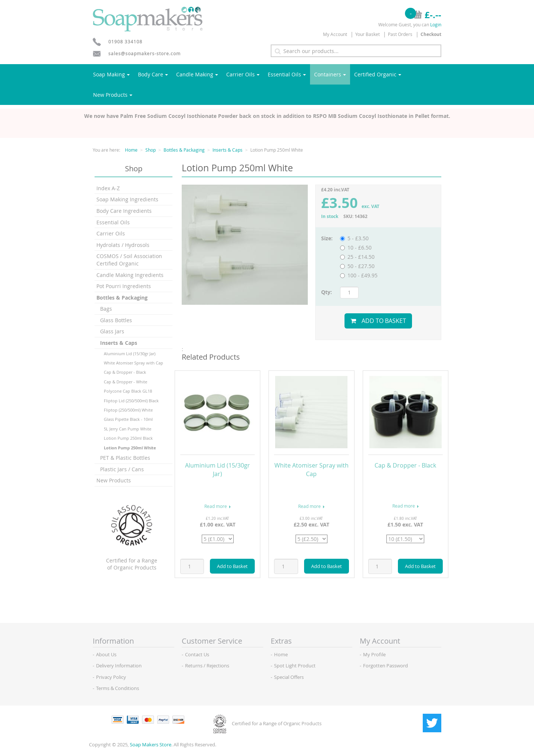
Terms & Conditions (118, 688)
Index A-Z (108, 188)
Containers (330, 74)
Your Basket (367, 34)
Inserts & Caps (228, 150)
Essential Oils (287, 74)
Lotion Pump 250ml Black (128, 438)
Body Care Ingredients (124, 211)
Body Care (153, 74)
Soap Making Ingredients (127, 199)
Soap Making (111, 74)
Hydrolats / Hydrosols (123, 245)
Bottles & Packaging (184, 150)
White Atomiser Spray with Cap (133, 363)
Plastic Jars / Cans (122, 469)
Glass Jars (112, 331)
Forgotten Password (385, 666)
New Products (113, 95)
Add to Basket (378, 321)
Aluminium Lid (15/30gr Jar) (130, 354)
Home (131, 150)
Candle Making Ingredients (130, 275)
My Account (335, 34)
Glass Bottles (116, 320)
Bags (106, 309)
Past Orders (400, 34)
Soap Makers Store (151, 745)
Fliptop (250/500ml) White (128, 410)
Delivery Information (119, 666)
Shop (151, 150)
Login (436, 24)
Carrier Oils (243, 74)
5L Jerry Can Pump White (128, 429)
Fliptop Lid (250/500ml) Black (131, 401)
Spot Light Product (295, 666)
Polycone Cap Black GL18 (128, 391)
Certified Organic (378, 74)
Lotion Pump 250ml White (130, 448)
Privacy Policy (111, 677)
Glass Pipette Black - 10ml (128, 419)
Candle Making (197, 74)
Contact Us (197, 654)
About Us (106, 654)
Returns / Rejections (207, 666)
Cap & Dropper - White (126, 382)
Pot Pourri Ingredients (124, 286)
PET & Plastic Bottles (125, 458)
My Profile (374, 654)
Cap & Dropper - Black (125, 372)
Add (232, 566)
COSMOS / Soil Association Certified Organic (129, 260)
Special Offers (289, 677)
